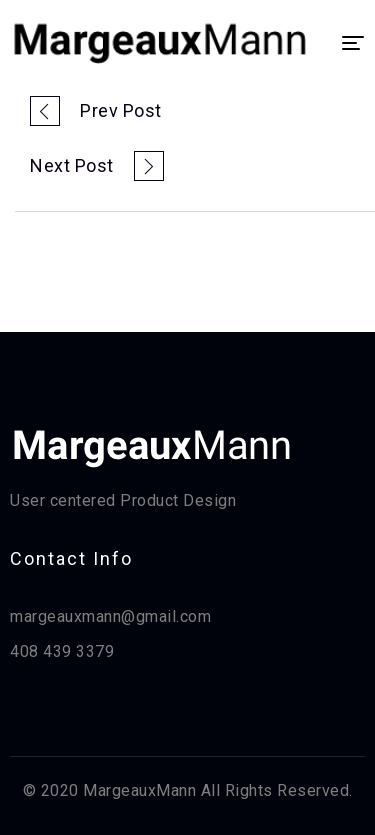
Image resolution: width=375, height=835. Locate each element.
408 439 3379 (62, 651)
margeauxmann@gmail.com (110, 616)
